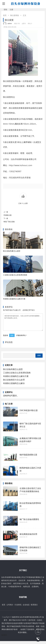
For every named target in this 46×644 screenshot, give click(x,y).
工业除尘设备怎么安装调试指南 (15, 275)
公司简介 (10, 608)
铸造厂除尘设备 (9, 222)
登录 (12, 338)
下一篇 (6, 218)
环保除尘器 (8, 215)
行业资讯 (18, 608)
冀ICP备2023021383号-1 (19, 623)
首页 (5, 15)
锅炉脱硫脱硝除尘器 (28, 458)
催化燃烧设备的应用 (28, 537)
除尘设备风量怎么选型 (12, 251)
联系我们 (34, 608)
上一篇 (6, 212)
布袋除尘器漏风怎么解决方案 (14, 299)
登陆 (5, 9)
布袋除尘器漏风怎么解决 (14, 386)
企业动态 (26, 608)
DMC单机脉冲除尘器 (29, 413)
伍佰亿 (40, 623)
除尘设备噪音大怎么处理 (14, 383)
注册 (11, 9)
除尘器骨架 (15, 15)
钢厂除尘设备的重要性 (29, 522)
